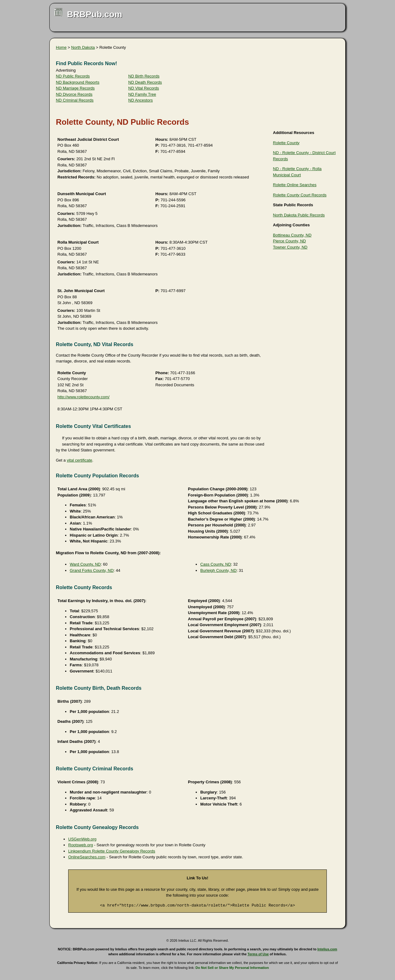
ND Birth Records (144, 76)
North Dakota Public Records (299, 215)
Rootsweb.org (81, 845)
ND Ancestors (141, 100)
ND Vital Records (144, 88)
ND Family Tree (142, 94)
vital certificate (79, 460)
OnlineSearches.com (87, 857)
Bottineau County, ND (292, 235)
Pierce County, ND (290, 241)
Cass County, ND (216, 564)
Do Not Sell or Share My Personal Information (232, 968)
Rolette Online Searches (295, 185)
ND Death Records (145, 82)
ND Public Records (73, 76)
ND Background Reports (78, 82)
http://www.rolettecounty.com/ (83, 397)
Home (61, 47)
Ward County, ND (85, 564)
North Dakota (83, 47)
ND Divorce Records (74, 94)
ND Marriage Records (75, 88)
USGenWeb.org (82, 839)
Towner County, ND (290, 247)
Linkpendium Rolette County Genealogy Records (112, 851)
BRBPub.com (95, 14)
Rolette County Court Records (300, 195)
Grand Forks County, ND (92, 570)
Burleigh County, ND (218, 570)
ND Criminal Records (75, 100)
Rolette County (286, 143)
